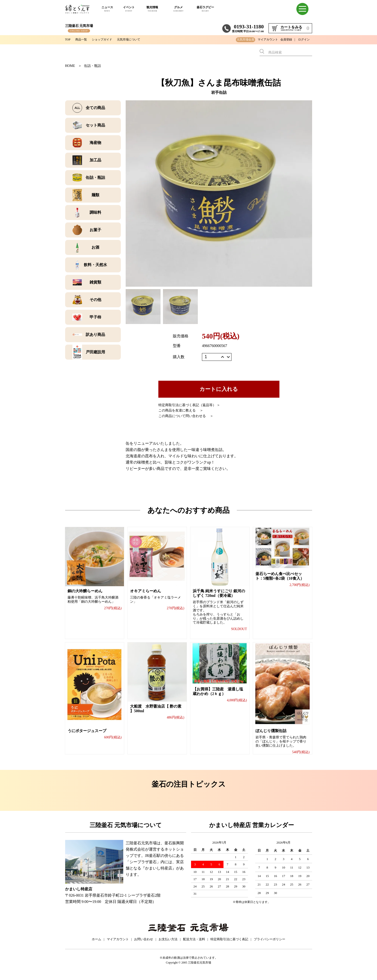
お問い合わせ (144, 944)
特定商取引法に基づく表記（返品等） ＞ (189, 405)
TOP (68, 39)
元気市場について (137, 39)
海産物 (95, 143)
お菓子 (95, 230)
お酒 (95, 247)
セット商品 (95, 125)
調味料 (95, 212)
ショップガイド (107, 39)
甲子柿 (95, 317)
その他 (95, 300)
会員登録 (286, 40)
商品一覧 (83, 39)
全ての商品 (95, 108)
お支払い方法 (168, 944)
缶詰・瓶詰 (92, 66)
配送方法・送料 (194, 944)
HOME (70, 66)
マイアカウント (268, 40)
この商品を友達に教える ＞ (181, 410)
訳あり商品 (95, 335)
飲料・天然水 (95, 265)
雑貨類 (95, 282)
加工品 (95, 160)
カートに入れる (219, 389)
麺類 (95, 195)
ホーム (96, 944)
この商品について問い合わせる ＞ (186, 416)
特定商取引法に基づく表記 (229, 944)
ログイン (304, 40)
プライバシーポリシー (269, 944)
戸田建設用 (95, 352)
